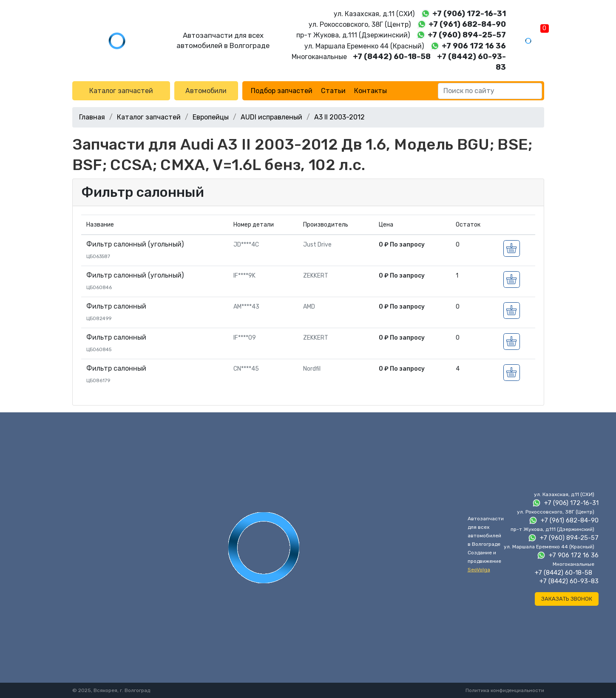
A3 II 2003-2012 (339, 117)
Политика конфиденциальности (505, 690)
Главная (92, 117)
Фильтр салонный (143, 192)
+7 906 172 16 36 (474, 46)
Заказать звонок (567, 599)
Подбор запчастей (282, 91)
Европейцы (211, 117)
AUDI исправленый (271, 117)
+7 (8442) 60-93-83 (569, 581)
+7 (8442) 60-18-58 (392, 57)
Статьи (333, 91)
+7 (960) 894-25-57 (467, 35)
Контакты (370, 91)
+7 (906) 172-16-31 (469, 14)
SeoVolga (479, 570)
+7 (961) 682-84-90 (467, 24)
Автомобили (206, 91)
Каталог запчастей (121, 91)
